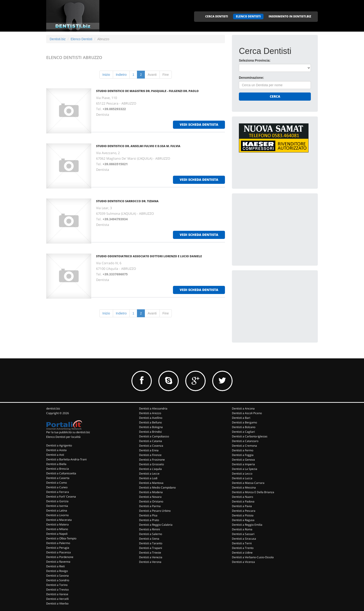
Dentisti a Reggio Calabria (156, 525)
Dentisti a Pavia (242, 506)
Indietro (121, 75)
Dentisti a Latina (57, 510)
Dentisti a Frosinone (152, 460)
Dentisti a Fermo (243, 450)
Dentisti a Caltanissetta (61, 473)
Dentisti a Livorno (57, 515)
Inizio (106, 75)
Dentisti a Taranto (151, 543)
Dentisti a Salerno (151, 534)
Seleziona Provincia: (255, 60)
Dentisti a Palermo (58, 543)
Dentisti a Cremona (244, 446)
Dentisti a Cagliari (243, 432)
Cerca (275, 96)
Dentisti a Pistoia (243, 515)
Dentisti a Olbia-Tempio (61, 538)
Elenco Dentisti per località (63, 437)
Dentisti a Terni (242, 543)
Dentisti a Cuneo (57, 487)
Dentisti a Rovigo (57, 571)
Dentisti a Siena (149, 539)
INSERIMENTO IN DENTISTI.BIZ (290, 16)
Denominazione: (251, 78)
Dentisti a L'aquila (150, 469)
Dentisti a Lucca (242, 478)
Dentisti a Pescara (244, 511)
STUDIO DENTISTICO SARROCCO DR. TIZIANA (127, 201)
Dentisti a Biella (56, 464)
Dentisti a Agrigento (59, 445)
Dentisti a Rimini (149, 529)
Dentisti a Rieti (55, 566)
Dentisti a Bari (241, 418)
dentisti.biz (53, 408)
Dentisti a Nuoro (242, 497)
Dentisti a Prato (149, 520)
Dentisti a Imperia (243, 464)
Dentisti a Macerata (59, 520)
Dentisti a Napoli (57, 534)
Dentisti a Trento (243, 548)
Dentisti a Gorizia (57, 501)
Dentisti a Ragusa (243, 520)
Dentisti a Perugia (58, 548)
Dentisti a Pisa (148, 515)
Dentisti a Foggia (243, 455)
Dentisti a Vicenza (243, 562)
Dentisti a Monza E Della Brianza (253, 492)
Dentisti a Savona (57, 576)
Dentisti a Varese (57, 594)
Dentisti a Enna (149, 450)
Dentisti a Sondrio (58, 580)
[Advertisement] (274, 229)
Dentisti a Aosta (56, 450)
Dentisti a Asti (55, 455)
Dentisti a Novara (150, 497)
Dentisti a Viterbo (57, 603)
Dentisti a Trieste (150, 553)
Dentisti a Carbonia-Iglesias (250, 436)
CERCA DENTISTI (217, 16)
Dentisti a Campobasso (154, 436)
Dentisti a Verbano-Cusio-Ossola (253, 557)
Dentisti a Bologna (151, 427)
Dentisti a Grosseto (151, 464)
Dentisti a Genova (243, 460)
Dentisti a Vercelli (57, 599)
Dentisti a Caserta (58, 478)
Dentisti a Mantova (151, 483)
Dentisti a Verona (150, 562)
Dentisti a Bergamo (244, 422)
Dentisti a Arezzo (150, 413)
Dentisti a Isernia (57, 506)
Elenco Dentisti (81, 39)
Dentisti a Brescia (58, 469)
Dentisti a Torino (57, 585)
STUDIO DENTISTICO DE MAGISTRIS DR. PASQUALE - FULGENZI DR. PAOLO (147, 91)
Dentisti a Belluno (150, 422)
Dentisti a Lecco (242, 474)
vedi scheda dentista (199, 124)
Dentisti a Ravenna (58, 562)
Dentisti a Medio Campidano (157, 487)
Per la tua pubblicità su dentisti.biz (68, 432)
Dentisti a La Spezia (245, 469)
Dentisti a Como (57, 483)
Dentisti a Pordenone (60, 557)
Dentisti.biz (58, 39)
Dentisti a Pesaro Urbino (155, 511)
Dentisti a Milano (57, 529)
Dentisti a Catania (151, 441)
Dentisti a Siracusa (244, 539)
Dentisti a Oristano (151, 501)
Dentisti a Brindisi (150, 432)
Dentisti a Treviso (57, 590)
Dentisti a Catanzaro (245, 441)
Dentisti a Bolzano (244, 427)
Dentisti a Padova (243, 501)
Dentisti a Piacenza (58, 552)
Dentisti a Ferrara (58, 492)
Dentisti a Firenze (150, 455)
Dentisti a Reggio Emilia (247, 525)
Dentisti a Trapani (151, 548)
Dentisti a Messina (244, 487)
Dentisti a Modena (151, 492)
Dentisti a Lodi (148, 478)
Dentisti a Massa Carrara (248, 483)
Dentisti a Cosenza (151, 446)
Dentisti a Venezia (151, 557)
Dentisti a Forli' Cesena (61, 497)
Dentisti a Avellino (151, 418)
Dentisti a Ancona (243, 408)
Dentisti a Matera (57, 524)
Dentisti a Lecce (149, 474)
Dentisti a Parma (150, 506)
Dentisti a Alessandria (153, 408)
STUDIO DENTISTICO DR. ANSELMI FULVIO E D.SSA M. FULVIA (138, 146)
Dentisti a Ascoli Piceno (247, 413)
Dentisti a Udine (242, 553)
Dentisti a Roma (242, 529)
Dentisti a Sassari (243, 534)
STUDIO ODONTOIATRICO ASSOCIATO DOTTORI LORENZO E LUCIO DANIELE (149, 256)
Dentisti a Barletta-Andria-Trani (66, 459)
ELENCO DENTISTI (248, 16)
